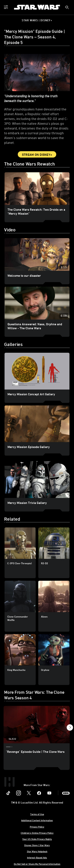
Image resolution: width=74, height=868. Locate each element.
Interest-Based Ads (37, 857)
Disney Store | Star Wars (37, 845)
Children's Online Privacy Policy (37, 833)
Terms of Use (37, 814)
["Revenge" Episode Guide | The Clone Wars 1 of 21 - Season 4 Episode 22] (37, 725)
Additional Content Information (37, 820)
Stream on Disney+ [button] (37, 155)
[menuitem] (6, 7)
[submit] (67, 7)
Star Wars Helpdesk (37, 851)
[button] (70, 728)
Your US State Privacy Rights (37, 839)
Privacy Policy (37, 827)
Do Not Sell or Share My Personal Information (37, 864)
